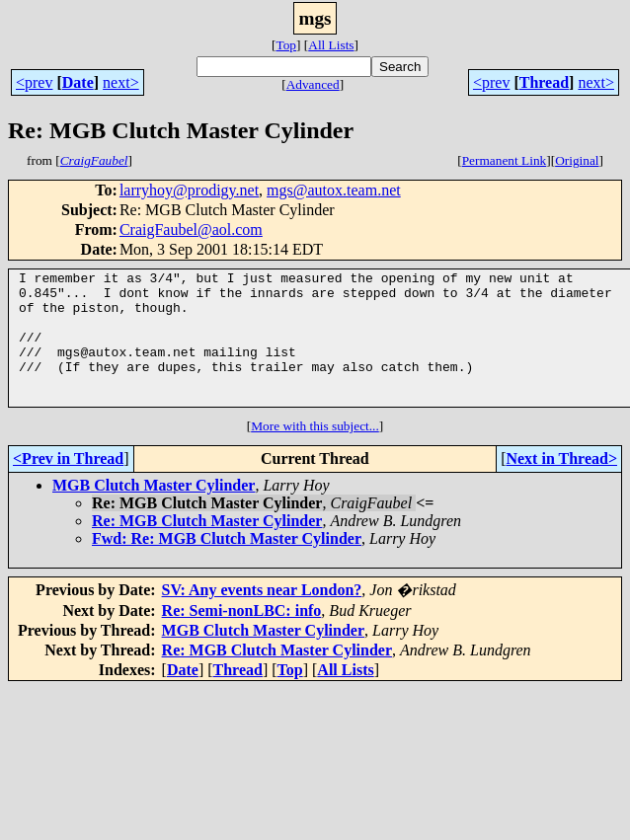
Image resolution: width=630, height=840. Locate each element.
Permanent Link (505, 160)
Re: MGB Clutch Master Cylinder (207, 547)
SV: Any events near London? (262, 616)
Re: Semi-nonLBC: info (242, 637)
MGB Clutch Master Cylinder (154, 512)
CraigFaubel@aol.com (191, 229)
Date (78, 82)
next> (121, 82)
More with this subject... (315, 453)
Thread (544, 82)
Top (286, 45)
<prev (34, 82)
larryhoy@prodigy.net (189, 190)
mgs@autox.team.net (334, 190)
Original (577, 160)
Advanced (313, 84)
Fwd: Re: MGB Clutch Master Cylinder (227, 565)
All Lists (331, 45)
